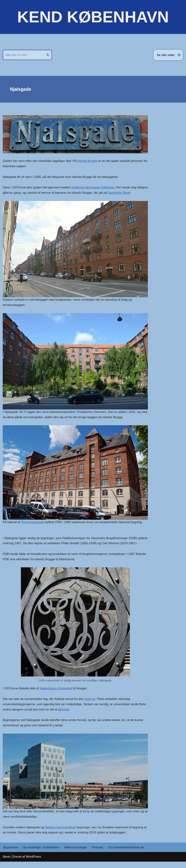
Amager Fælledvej (103, 188)
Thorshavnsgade (33, 522)
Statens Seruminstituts (61, 834)
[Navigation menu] (168, 55)
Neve (6, 863)
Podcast (98, 854)
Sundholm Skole (132, 193)
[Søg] (23, 55)
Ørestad (64, 715)
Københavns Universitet (56, 694)
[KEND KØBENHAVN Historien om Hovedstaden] (93, 17)
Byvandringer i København (41, 854)
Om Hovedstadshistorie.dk (127, 854)
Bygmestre (11, 854)
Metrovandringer (76, 854)
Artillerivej (78, 188)
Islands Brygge (88, 161)
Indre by (90, 705)
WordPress (33, 863)
